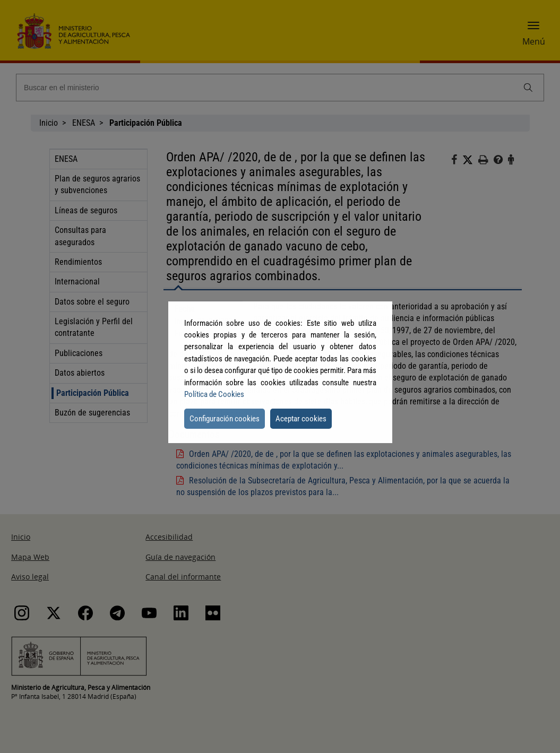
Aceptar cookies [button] (301, 419)
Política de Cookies (214, 394)
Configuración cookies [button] (225, 419)
